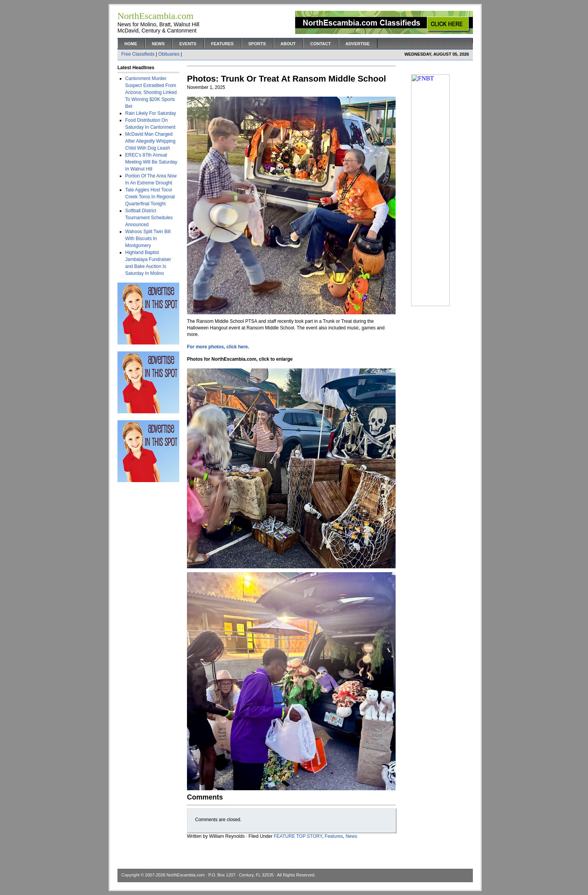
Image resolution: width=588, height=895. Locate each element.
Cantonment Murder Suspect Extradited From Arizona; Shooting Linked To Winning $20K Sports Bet (151, 92)
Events (188, 44)
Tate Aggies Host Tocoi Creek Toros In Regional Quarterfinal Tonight (150, 197)
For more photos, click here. (218, 347)
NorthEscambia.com (186, 875)
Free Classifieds (138, 54)
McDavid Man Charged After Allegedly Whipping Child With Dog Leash (150, 141)
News (158, 44)
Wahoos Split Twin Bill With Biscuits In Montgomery (148, 239)
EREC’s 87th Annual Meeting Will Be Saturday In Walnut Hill (151, 162)
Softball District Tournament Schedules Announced (149, 218)
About (288, 44)
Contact (320, 44)
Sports (257, 44)
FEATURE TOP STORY (298, 836)
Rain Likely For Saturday (150, 113)
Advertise (358, 44)
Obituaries (169, 54)
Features (222, 44)
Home (131, 44)
